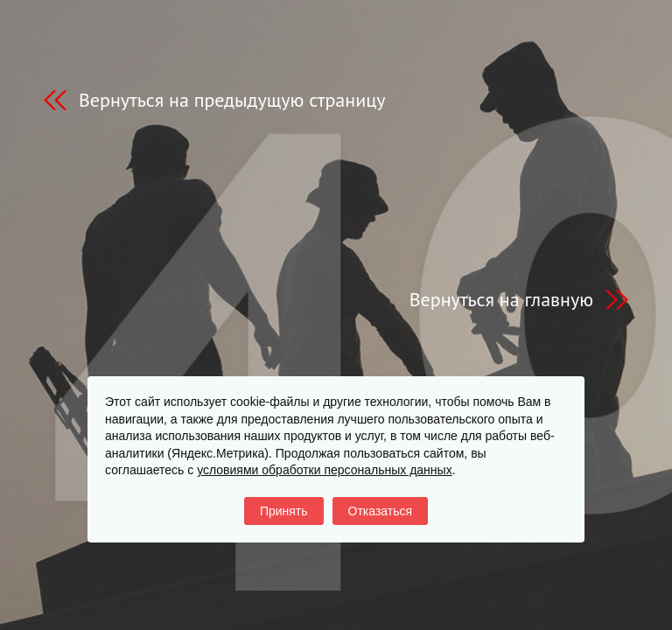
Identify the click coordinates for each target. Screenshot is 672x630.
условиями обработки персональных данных (325, 470)
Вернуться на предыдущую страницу (232, 100)
